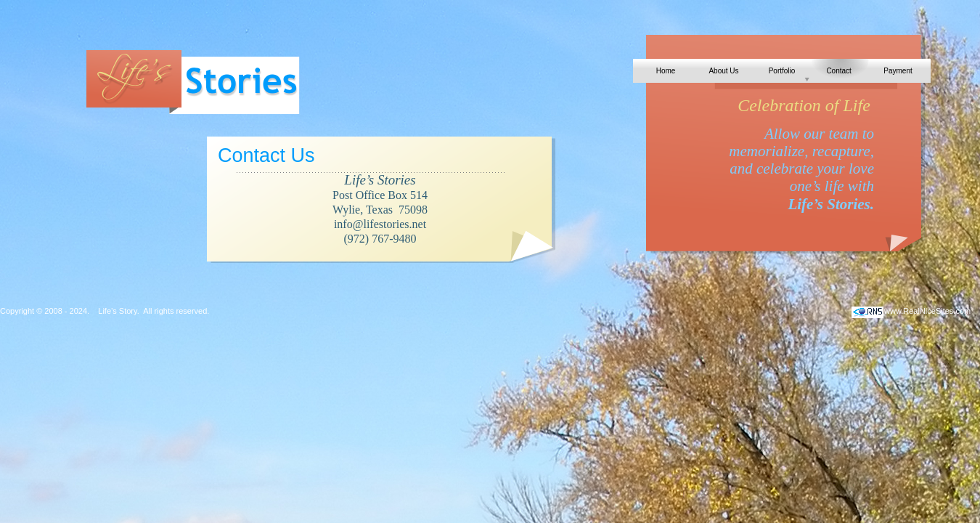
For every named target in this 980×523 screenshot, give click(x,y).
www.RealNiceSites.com (927, 311)
